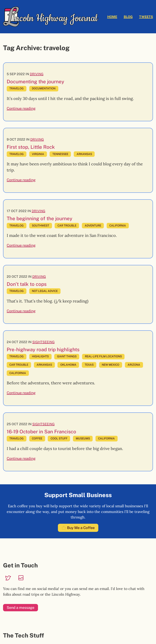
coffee (37, 438)
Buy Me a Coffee (78, 528)
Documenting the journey (35, 81)
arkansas (84, 154)
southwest (41, 226)
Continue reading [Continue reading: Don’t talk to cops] (21, 311)
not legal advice (45, 291)
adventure (93, 226)
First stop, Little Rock (31, 147)
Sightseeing (43, 342)
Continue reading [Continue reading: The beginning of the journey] (21, 245)
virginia (38, 154)
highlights (40, 356)
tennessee (60, 154)
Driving (37, 74)
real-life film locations (103, 356)
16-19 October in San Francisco (41, 432)
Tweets (146, 17)
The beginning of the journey (40, 218)
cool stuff (59, 438)
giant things (67, 356)
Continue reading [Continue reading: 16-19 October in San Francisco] (21, 458)
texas (89, 365)
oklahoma (68, 365)
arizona (134, 365)
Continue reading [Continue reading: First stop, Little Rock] (21, 180)
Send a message (21, 608)
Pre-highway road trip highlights (43, 349)
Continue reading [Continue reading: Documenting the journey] (21, 108)
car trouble (67, 226)
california (118, 226)
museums (83, 438)
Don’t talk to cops (27, 284)
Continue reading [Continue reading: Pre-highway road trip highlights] (21, 393)
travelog (16, 88)
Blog (128, 17)
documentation (44, 88)
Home (112, 17)
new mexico (110, 365)
